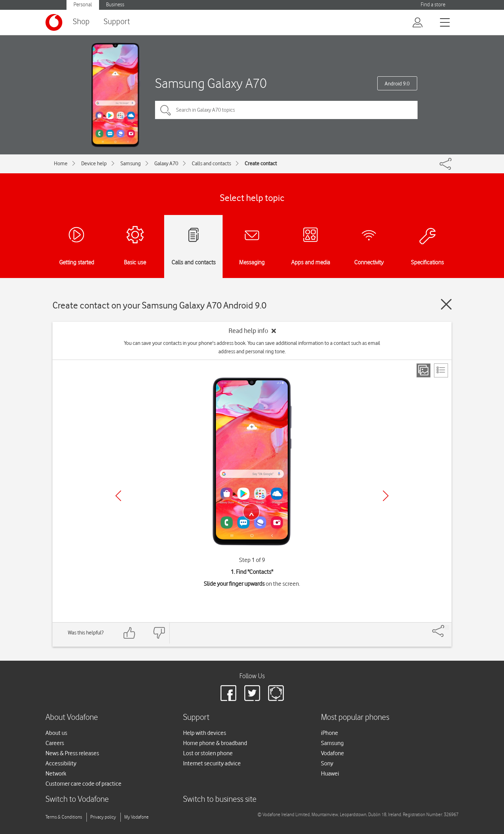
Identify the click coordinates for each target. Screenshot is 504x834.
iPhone (330, 733)
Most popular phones (355, 718)
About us (56, 733)
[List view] (441, 370)
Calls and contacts (211, 164)
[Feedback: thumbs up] (129, 633)
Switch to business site (220, 800)
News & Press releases (72, 753)
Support (117, 22)
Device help (94, 164)
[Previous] (118, 496)
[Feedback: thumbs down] (159, 633)
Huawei (330, 773)
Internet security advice (212, 763)
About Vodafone (72, 718)
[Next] (386, 496)
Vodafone (332, 753)
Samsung (131, 164)
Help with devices (205, 733)
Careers (55, 743)
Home (61, 164)
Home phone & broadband (215, 743)
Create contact (261, 164)
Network (56, 773)
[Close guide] (446, 304)
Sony (327, 763)
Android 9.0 (397, 84)
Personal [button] (83, 5)
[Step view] (423, 370)
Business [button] (115, 5)
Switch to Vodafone (77, 800)
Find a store (433, 5)
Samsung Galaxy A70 (211, 83)
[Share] (447, 627)
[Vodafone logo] (54, 22)
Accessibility (61, 763)
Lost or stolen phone (208, 753)
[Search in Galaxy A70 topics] (286, 110)
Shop (81, 22)
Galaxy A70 (166, 164)
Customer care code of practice (83, 784)
